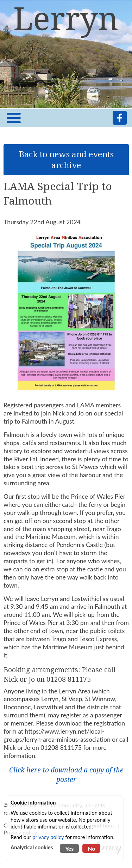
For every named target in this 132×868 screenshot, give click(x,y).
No (91, 848)
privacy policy (48, 837)
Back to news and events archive (66, 160)
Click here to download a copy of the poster (66, 775)
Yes (69, 848)
